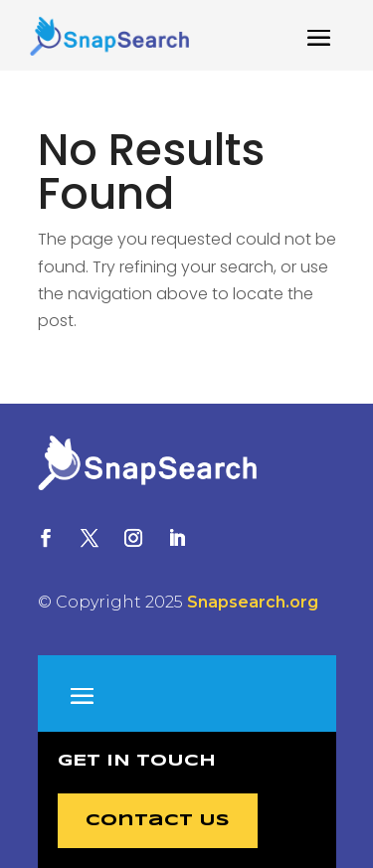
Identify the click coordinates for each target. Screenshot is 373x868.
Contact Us (158, 821)
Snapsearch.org (253, 602)
